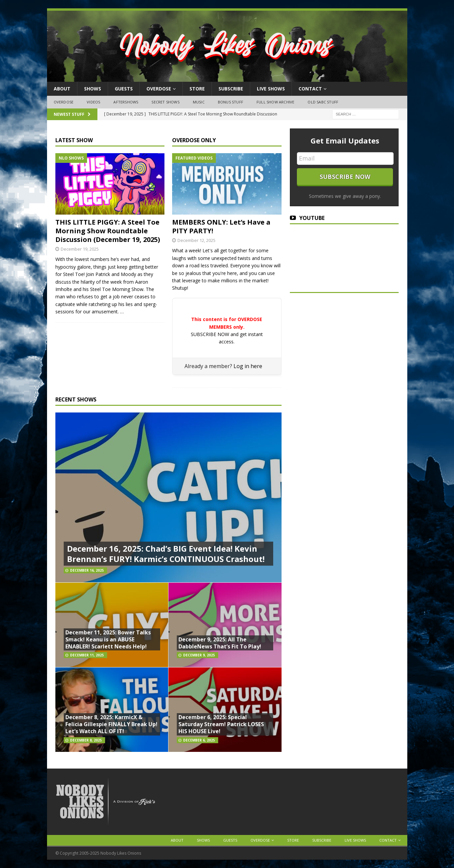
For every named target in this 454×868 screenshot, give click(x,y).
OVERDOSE (159, 89)
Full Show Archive (275, 102)
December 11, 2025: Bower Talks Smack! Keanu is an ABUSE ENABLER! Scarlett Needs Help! (108, 639)
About (62, 89)
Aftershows (126, 102)
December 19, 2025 (80, 249)
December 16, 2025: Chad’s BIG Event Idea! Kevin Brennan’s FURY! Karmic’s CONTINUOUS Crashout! (166, 554)
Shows (93, 89)
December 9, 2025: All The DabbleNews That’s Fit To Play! (220, 643)
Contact (310, 89)
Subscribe (231, 89)
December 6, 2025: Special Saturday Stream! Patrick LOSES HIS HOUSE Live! (221, 724)
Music (199, 102)
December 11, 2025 (87, 655)
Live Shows (271, 89)
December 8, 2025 (86, 740)
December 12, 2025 (196, 240)
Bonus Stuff (231, 102)
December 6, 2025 (199, 740)
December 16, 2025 (87, 570)
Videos (93, 102)
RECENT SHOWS (76, 399)
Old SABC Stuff (323, 102)
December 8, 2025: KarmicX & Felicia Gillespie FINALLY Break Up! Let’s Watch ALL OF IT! (111, 724)
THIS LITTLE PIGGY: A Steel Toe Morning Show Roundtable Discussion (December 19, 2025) (108, 231)
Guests (124, 89)
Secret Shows (165, 102)
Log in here (248, 366)
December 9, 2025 (199, 655)
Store (197, 89)
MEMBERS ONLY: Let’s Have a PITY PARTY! (221, 226)
